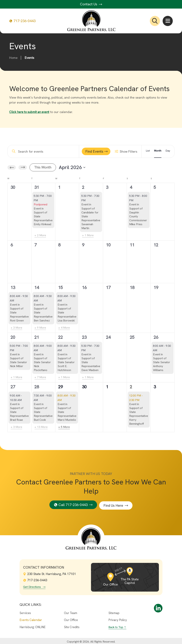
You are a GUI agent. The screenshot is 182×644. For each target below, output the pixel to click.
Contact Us (91, 4)
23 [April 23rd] (84, 337)
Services (25, 611)
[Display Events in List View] (148, 151)
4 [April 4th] (131, 187)
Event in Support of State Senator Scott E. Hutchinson (66, 362)
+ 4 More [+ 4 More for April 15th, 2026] (64, 327)
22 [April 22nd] (60, 337)
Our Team (71, 611)
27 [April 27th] (13, 387)
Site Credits (72, 626)
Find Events (94, 151)
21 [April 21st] (37, 337)
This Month (43, 167)
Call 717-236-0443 (72, 504)
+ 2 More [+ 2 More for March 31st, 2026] (40, 235)
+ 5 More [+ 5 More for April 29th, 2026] (64, 427)
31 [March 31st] (37, 187)
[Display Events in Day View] (168, 151)
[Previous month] (12, 167)
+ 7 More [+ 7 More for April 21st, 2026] (40, 377)
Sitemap (114, 611)
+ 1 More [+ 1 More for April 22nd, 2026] (64, 377)
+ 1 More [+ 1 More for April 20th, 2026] (16, 377)
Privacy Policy (118, 619)
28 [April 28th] (37, 387)
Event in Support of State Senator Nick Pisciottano (42, 362)
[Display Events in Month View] (158, 151)
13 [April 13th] (13, 287)
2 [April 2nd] (83, 187)
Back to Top (116, 626)
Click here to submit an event (30, 112)
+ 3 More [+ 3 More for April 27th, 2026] (16, 427)
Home (13, 58)
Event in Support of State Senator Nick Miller (18, 360)
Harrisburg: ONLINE (33, 626)
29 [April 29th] (60, 387)
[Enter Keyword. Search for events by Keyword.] (44, 151)
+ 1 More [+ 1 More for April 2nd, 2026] (88, 235)
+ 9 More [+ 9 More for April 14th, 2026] (40, 327)
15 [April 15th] (60, 287)
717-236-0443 (22, 21)
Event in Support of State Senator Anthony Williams (162, 362)
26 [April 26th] (156, 337)
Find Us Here (114, 504)
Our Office (71, 619)
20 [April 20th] (13, 337)
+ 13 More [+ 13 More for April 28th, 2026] (41, 427)
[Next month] (23, 167)
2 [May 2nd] (131, 387)
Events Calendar (31, 619)
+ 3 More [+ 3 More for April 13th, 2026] (16, 327)
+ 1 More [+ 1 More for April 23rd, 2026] (88, 377)
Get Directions (32, 585)
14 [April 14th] (37, 287)
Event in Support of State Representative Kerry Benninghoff (139, 414)
